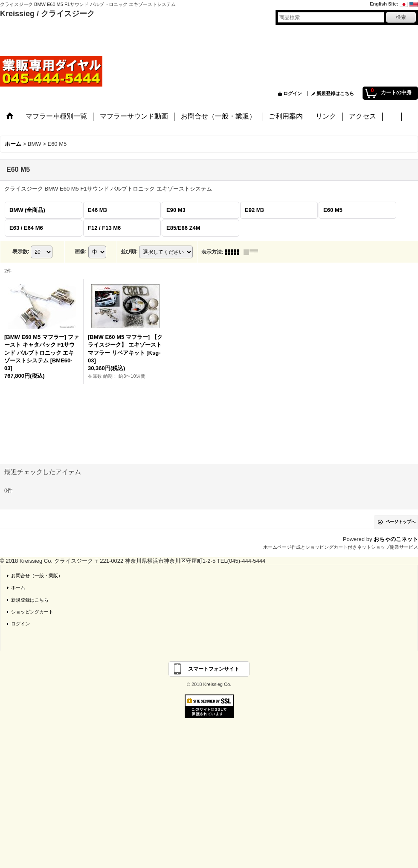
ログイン (293, 93)
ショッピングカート (32, 612)
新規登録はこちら (335, 93)
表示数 (21, 252)
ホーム (18, 587)
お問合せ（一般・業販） (37, 576)
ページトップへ (401, 522)
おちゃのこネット (396, 539)
